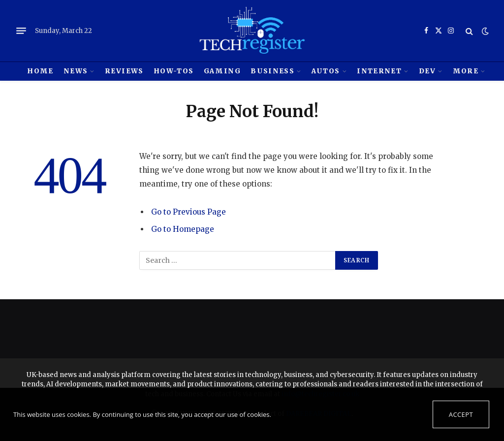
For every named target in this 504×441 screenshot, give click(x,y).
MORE (466, 71)
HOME (40, 71)
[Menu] (21, 31)
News (76, 71)
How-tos (173, 71)
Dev (427, 71)
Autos (326, 71)
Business (272, 71)
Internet (379, 71)
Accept (461, 414)
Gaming (222, 71)
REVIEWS (124, 71)
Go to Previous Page (189, 212)
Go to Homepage (183, 229)
